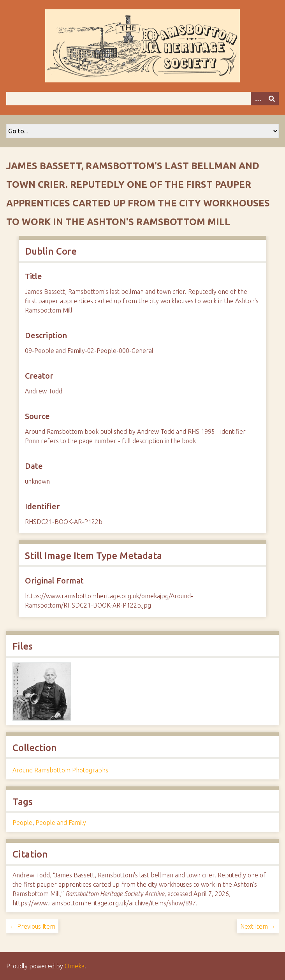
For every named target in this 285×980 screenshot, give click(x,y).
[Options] (258, 99)
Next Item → (258, 926)
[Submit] (272, 99)
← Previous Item (32, 926)
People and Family (61, 823)
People (22, 823)
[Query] (142, 99)
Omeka (75, 966)
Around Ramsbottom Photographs (60, 770)
